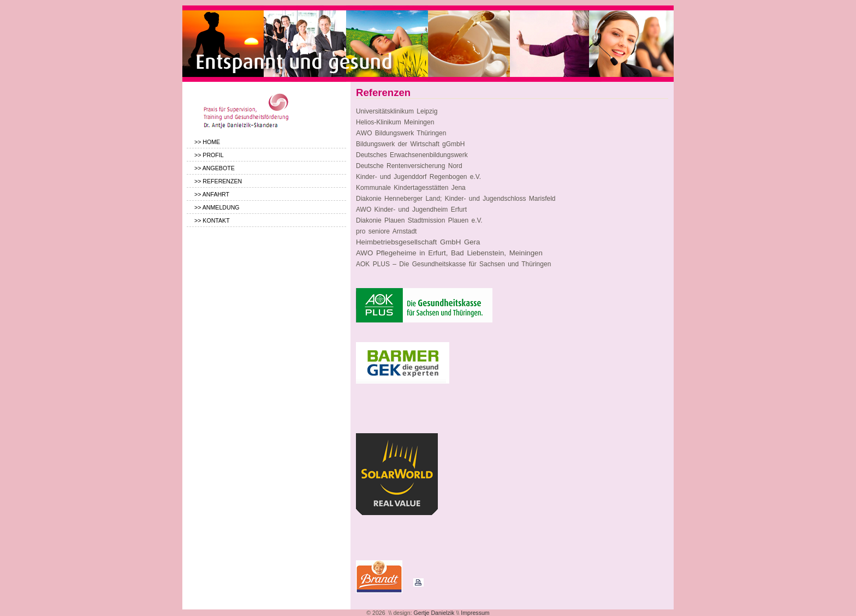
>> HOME (207, 142)
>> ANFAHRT (212, 194)
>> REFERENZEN (218, 181)
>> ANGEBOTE (215, 168)
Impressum (475, 613)
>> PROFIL (209, 155)
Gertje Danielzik (434, 613)
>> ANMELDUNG (217, 207)
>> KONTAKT (212, 220)
